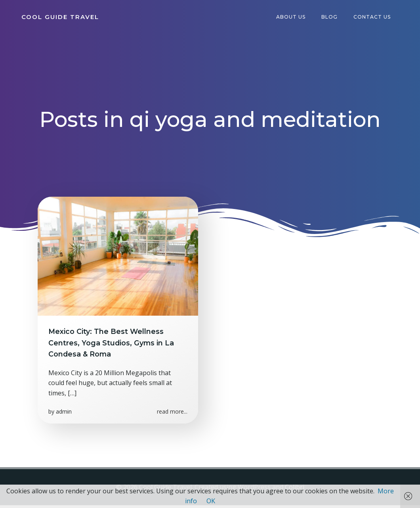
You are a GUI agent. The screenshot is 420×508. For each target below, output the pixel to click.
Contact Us (374, 18)
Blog (331, 18)
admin (65, 417)
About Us (292, 18)
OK (211, 501)
